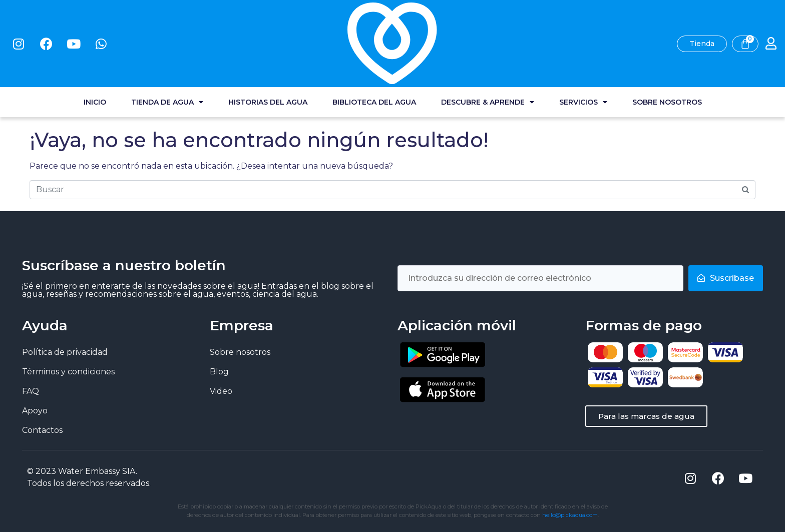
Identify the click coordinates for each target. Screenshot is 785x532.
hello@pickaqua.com (570, 515)
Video (221, 391)
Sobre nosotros (667, 45)
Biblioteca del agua (374, 45)
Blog (219, 372)
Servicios (583, 45)
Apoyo (35, 411)
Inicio (95, 45)
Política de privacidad (65, 352)
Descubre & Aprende (488, 45)
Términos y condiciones (68, 372)
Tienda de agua (167, 45)
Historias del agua (268, 45)
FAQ (31, 391)
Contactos (42, 430)
